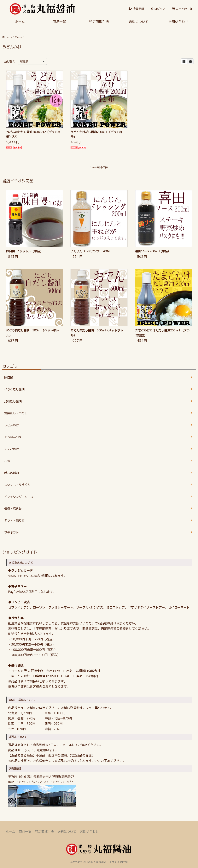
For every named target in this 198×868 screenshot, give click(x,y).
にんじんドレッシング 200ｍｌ (92, 251)
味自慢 (9, 377)
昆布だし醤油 (13, 401)
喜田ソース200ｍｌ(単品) (152, 251)
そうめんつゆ (13, 437)
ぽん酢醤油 (12, 473)
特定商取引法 (99, 22)
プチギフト (12, 532)
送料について (139, 22)
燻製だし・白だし (16, 413)
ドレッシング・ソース (19, 497)
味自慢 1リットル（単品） (24, 251)
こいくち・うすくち (17, 485)
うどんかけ (12, 425)
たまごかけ (12, 449)
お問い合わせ (178, 22)
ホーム (20, 22)
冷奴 (7, 461)
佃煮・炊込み (13, 509)
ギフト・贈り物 (14, 521)
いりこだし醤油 (14, 389)
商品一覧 (59, 22)
